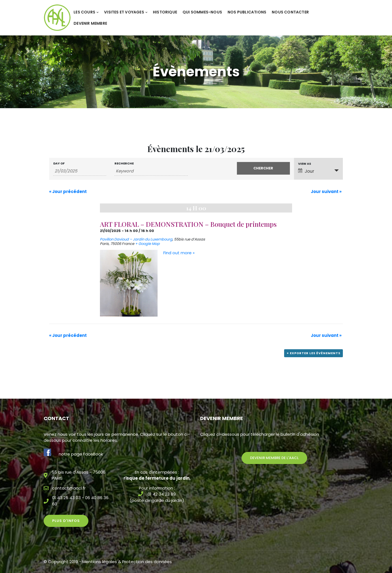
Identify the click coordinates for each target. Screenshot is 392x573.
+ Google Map (147, 244)
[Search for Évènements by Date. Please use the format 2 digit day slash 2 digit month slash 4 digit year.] (80, 171)
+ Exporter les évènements (313, 353)
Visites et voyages (126, 12)
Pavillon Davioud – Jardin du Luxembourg (136, 239)
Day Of (59, 163)
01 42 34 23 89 (162, 494)
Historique (165, 12)
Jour (306, 171)
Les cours (86, 12)
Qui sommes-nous (202, 12)
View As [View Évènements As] (305, 164)
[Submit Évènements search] (263, 168)
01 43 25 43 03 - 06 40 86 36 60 (80, 501)
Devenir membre (90, 23)
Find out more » (179, 253)
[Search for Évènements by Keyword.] (151, 171)
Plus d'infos (66, 521)
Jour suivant (326, 192)
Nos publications (247, 12)
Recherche (124, 163)
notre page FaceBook (81, 454)
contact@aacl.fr (69, 488)
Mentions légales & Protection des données (127, 562)
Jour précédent (68, 192)
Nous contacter (290, 12)
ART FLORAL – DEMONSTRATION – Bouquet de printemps (188, 224)
